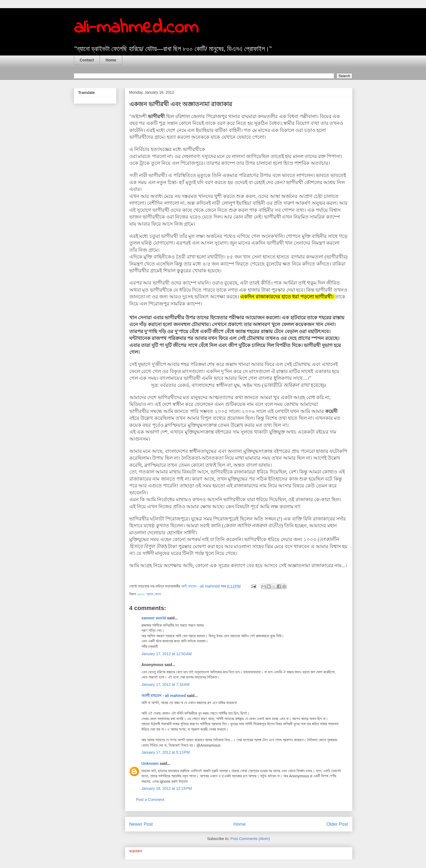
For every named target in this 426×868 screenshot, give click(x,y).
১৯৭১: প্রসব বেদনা (149, 594)
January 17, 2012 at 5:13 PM (166, 752)
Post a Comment (150, 800)
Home (111, 60)
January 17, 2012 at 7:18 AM (166, 684)
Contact (87, 60)
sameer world (154, 618)
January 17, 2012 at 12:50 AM (167, 654)
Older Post (337, 824)
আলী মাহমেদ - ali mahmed (164, 696)
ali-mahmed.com (136, 28)
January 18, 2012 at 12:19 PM (167, 788)
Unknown (150, 763)
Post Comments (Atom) (250, 839)
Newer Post (141, 824)
